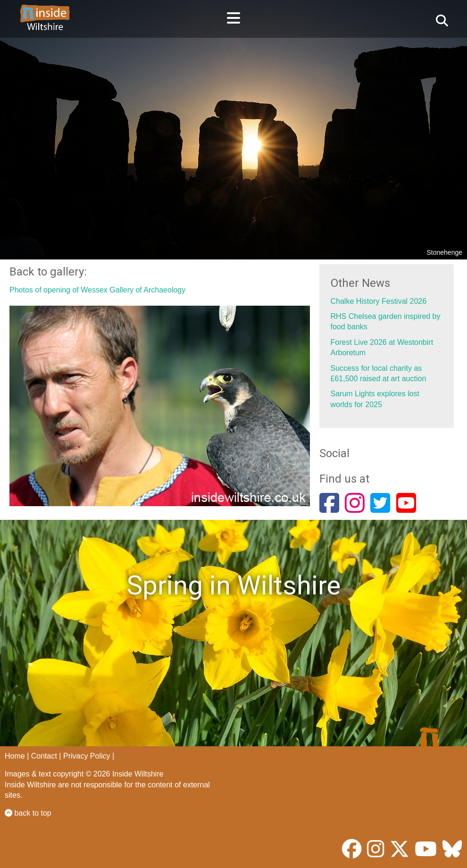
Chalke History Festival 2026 (379, 301)
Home (15, 756)
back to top (28, 813)
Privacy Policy (87, 756)
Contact (44, 756)
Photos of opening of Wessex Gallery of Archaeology (97, 290)
